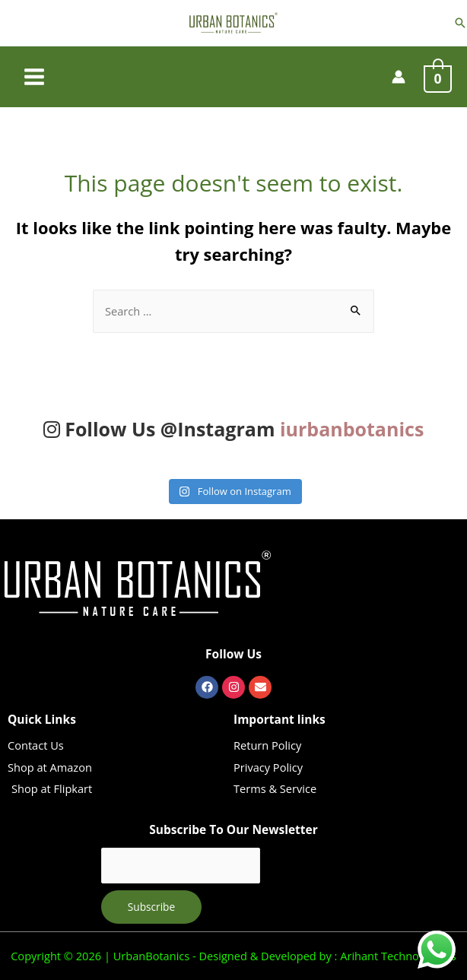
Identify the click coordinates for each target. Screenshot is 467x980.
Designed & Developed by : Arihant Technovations (326, 956)
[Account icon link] (399, 77)
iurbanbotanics (352, 429)
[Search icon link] (460, 23)
